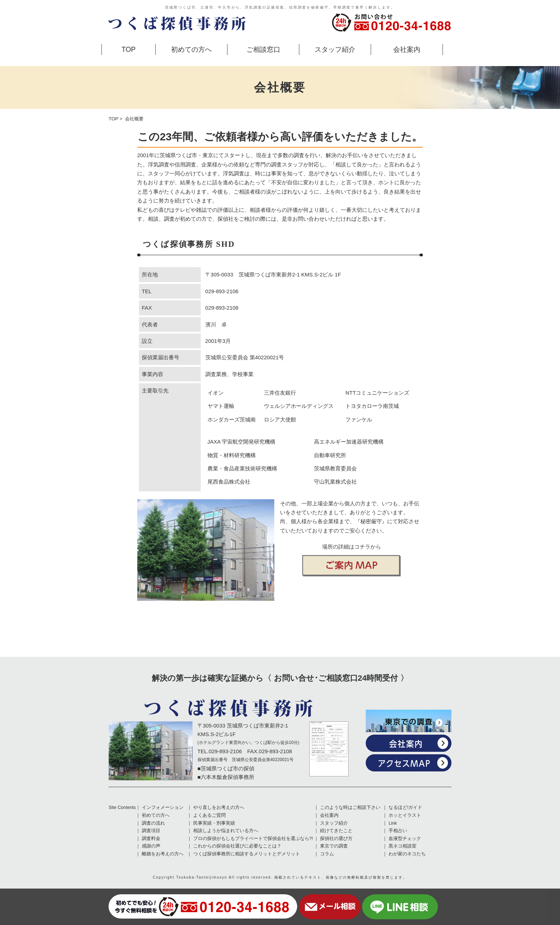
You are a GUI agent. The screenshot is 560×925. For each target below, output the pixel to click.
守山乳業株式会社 (335, 482)
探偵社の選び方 (336, 839)
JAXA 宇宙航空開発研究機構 (242, 442)
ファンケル (359, 419)
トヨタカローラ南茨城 (372, 406)
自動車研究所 (330, 455)
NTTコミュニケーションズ (377, 393)
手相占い (398, 831)
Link (393, 823)
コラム (327, 854)
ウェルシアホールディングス (299, 406)
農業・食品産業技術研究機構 (242, 468)
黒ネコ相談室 (402, 846)
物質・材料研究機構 (232, 455)
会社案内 (407, 49)
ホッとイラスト (405, 815)
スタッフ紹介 (335, 49)
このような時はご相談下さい (350, 807)
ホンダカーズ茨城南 (232, 419)
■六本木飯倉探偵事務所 (226, 777)
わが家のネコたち (407, 854)
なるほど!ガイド (406, 807)
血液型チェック (405, 839)
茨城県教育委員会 (335, 468)
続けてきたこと (336, 831)
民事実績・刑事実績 (214, 823)
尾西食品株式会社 (229, 482)
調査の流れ (153, 823)
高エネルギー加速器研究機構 (349, 442)
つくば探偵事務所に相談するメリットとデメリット (247, 854)
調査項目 (151, 831)
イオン (216, 393)
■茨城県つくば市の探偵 (226, 768)
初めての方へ (191, 49)
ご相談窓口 (263, 49)
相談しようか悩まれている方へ (226, 831)
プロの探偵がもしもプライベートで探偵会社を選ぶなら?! (253, 839)
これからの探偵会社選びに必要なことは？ (237, 846)
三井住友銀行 (280, 393)
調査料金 (151, 839)
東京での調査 (334, 846)
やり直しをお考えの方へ (219, 807)
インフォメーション (163, 807)
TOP (129, 49)
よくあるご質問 (209, 815)
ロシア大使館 (280, 419)
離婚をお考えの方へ (163, 854)
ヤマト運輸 (221, 406)
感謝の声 (151, 846)
